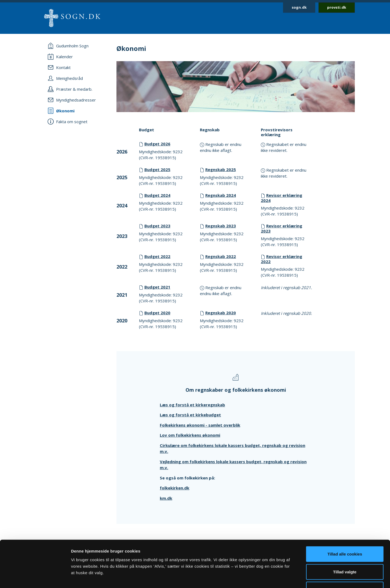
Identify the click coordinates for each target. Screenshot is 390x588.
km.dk (166, 498)
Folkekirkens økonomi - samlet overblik (200, 425)
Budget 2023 (157, 226)
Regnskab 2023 (221, 226)
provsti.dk (337, 7)
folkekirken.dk (175, 488)
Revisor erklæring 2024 (282, 198)
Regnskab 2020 (221, 313)
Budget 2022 (157, 256)
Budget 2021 (157, 287)
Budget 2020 (157, 313)
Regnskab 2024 (221, 195)
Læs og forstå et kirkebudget (190, 415)
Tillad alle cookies (345, 517)
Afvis (345, 552)
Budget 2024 (157, 195)
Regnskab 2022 (221, 256)
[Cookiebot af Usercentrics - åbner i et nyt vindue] (35, 577)
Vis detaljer (282, 577)
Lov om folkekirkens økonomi (190, 435)
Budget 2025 (157, 169)
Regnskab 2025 (221, 169)
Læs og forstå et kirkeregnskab (192, 405)
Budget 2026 (157, 144)
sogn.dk (299, 7)
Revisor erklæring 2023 (282, 228)
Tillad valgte (345, 535)
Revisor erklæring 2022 (282, 259)
